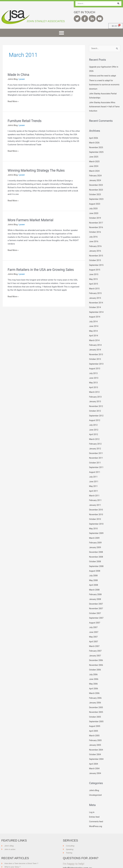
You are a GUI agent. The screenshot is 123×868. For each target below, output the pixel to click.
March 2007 (94, 635)
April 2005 (94, 718)
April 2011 (94, 483)
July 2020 (93, 206)
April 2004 (94, 750)
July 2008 (93, 566)
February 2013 (96, 391)
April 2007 (94, 631)
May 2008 (94, 571)
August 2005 (95, 714)
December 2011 (96, 446)
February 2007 (96, 640)
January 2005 (95, 732)
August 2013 (95, 363)
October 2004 (95, 741)
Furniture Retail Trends (25, 121)
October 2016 (95, 229)
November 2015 (96, 252)
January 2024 (95, 179)
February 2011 (96, 492)
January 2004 (95, 760)
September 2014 (97, 308)
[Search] (118, 4)
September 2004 (97, 746)
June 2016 (94, 239)
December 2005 (96, 695)
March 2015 (94, 285)
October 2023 (95, 192)
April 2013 (94, 382)
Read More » (13, 101)
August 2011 (95, 465)
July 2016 (93, 234)
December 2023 (96, 183)
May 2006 (94, 672)
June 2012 (94, 423)
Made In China (19, 75)
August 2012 (95, 414)
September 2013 (97, 358)
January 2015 (95, 294)
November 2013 (96, 349)
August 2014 (95, 312)
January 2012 (95, 442)
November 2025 (96, 146)
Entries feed (94, 803)
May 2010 (94, 520)
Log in (92, 798)
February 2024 (96, 174)
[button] (61, 33)
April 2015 (94, 280)
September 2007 (97, 608)
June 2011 (94, 474)
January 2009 (95, 538)
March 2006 (94, 681)
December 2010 (96, 502)
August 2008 (95, 561)
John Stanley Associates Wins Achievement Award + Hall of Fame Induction (103, 106)
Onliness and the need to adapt (103, 76)
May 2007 (94, 626)
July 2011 (93, 469)
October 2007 (95, 603)
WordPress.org (96, 812)
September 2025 (97, 151)
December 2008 (96, 543)
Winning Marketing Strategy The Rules (37, 170)
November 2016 (96, 225)
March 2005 (94, 723)
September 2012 (97, 409)
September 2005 (97, 709)
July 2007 (93, 617)
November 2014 (96, 299)
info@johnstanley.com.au (78, 854)
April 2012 (94, 428)
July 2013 (93, 368)
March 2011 (94, 488)
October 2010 (95, 511)
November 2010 (96, 506)
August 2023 (95, 202)
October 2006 (95, 658)
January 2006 (95, 690)
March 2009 (94, 529)
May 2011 (94, 478)
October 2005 (95, 704)
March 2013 (94, 386)
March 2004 (94, 755)
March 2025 (94, 160)
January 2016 (95, 248)
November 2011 (96, 451)
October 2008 (95, 552)
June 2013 (94, 372)
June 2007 (94, 621)
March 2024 (94, 169)
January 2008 (95, 589)
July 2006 (93, 663)
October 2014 (95, 303)
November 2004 (96, 737)
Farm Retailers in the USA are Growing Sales (42, 270)
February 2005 (96, 727)
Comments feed (96, 808)
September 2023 (97, 197)
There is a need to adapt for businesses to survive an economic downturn (102, 84)
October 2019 (95, 215)
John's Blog (13, 79)
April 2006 (94, 677)
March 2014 (94, 335)
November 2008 (96, 548)
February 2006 (96, 686)
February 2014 (96, 340)
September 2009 (97, 524)
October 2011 (95, 455)
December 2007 (96, 594)
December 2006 (96, 649)
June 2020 (94, 211)
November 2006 (96, 654)
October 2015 (95, 257)
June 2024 (94, 165)
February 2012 (96, 437)
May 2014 (94, 326)
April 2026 (94, 137)
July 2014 (93, 317)
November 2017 (96, 220)
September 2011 (97, 460)
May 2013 (94, 377)
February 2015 (96, 289)
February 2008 (96, 584)
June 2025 (94, 156)
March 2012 (94, 432)
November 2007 (96, 598)
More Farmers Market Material (32, 220)
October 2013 (95, 354)
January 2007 (95, 644)
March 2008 (94, 580)
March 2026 (94, 142)
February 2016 (96, 243)
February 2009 (96, 534)
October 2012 (95, 405)
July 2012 (93, 418)
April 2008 (94, 575)
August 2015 (95, 266)
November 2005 (96, 700)
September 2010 (97, 515)
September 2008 (97, 557)
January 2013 (95, 395)
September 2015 (97, 262)
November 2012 (96, 400)
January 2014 (95, 345)
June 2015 (94, 271)
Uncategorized (96, 781)
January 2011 (95, 497)
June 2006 (94, 668)
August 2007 (95, 612)
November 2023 (96, 188)
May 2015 (94, 275)
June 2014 (94, 322)
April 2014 (94, 331)
